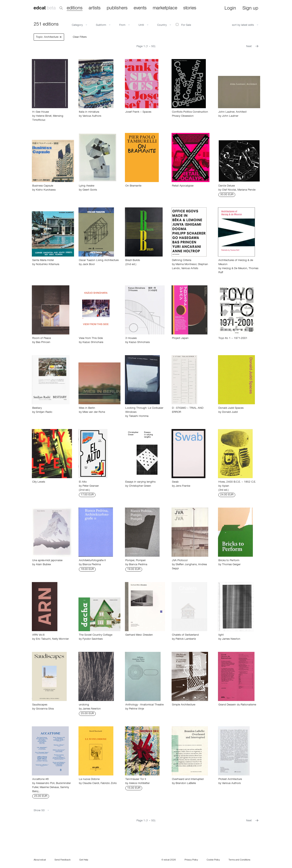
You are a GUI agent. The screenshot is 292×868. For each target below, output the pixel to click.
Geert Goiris (90, 190)
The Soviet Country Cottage (96, 635)
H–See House (41, 112)
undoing (84, 705)
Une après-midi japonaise (47, 561)
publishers (117, 8)
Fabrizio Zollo (109, 784)
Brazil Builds (133, 261)
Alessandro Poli (45, 784)
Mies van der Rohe (94, 412)
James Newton (231, 639)
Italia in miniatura (89, 112)
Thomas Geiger (231, 565)
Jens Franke (183, 486)
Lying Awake (87, 186)
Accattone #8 (40, 780)
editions (75, 8)
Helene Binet (44, 116)
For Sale (183, 25)
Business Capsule (43, 186)
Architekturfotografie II (92, 561)
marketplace (165, 8)
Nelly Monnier (60, 639)
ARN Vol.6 (38, 635)
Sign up (250, 9)
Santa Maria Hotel (43, 261)
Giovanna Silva (45, 709)
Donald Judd (230, 412)
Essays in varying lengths (140, 482)
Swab (175, 482)
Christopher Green (140, 486)
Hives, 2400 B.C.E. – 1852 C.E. (237, 482)
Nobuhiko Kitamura (48, 265)
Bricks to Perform (229, 561)
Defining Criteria (182, 261)
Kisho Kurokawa (46, 190)
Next (252, 47)
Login (230, 9)
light (221, 635)
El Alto (83, 482)
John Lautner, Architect (232, 112)
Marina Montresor (186, 265)
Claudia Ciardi (91, 784)
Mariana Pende (246, 190)
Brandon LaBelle (186, 784)
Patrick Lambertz (186, 639)
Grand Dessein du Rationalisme (237, 705)
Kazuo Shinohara (93, 343)
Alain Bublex (43, 565)
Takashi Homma (139, 416)
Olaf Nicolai (229, 190)
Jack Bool (89, 265)
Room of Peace (42, 339)
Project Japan (180, 339)
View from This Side (91, 339)
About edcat (40, 860)
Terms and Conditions (239, 860)
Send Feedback (63, 860)
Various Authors (92, 116)
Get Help (84, 860)
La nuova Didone (89, 780)
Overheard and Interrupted (188, 780)
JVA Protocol (180, 561)
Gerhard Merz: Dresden (139, 635)
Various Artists (190, 269)
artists (95, 8)
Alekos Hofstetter (139, 784)
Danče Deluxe (227, 186)
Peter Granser (91, 486)
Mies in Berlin (87, 408)
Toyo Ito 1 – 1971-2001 (233, 339)
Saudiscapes (40, 705)
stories (190, 8)
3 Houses (131, 339)
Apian (226, 486)
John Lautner (230, 116)
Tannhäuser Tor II (136, 780)
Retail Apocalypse (183, 186)
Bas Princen (43, 343)
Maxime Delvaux (49, 788)
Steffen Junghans (186, 565)
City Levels (39, 482)
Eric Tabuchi (43, 639)
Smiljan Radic (44, 412)
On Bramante (133, 186)
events (140, 8)
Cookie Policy (213, 860)
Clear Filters (80, 37)
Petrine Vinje (136, 709)
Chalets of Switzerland (185, 635)
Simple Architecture (184, 705)
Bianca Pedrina (92, 565)
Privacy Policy (191, 860)
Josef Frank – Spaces (138, 112)
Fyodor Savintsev (93, 639)
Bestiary (37, 408)
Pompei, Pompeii (135, 561)
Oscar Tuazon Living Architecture (99, 261)
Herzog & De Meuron (235, 269)
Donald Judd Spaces (231, 408)
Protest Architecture (230, 780)
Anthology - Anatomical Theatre (144, 705)
